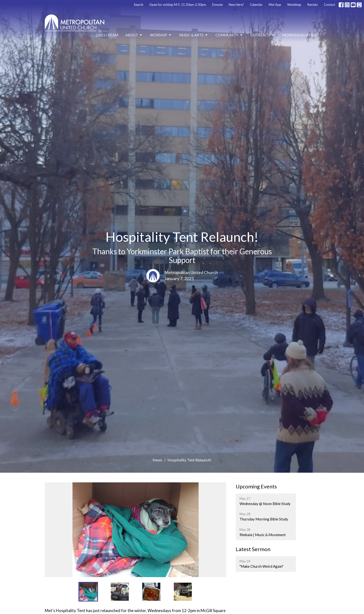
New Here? (236, 5)
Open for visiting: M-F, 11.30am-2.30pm (178, 5)
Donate (217, 5)
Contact (329, 5)
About (134, 35)
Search (139, 5)
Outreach (263, 35)
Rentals (313, 5)
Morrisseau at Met (301, 35)
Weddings (294, 5)
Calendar (256, 5)
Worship (161, 35)
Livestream (107, 35)
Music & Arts (194, 35)
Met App (275, 5)
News (157, 460)
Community (229, 35)
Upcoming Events (256, 486)
